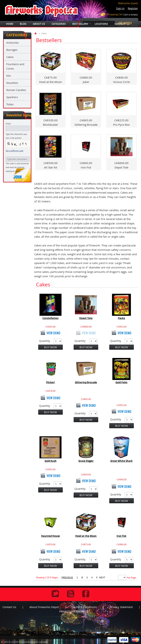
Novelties (12, 83)
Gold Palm (121, 382)
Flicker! (50, 382)
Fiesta (121, 318)
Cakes (10, 57)
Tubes (10, 104)
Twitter (55, 594)
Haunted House (50, 536)
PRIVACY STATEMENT (72, 611)
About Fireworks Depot (44, 607)
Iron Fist (121, 536)
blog (23, 24)
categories (59, 24)
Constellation (50, 318)
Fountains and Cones (15, 66)
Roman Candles (16, 90)
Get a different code (15, 151)
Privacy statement (121, 607)
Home (10, 24)
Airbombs (12, 43)
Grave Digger (86, 461)
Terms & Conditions (84, 607)
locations (101, 24)
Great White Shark (121, 461)
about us (39, 24)
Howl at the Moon (86, 536)
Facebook (86, 594)
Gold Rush (51, 461)
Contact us (9, 607)
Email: (8, 124)
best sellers (80, 24)
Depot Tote (86, 318)
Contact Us (122, 24)
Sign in (120, 8)
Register (133, 8)
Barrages (12, 50)
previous (67, 578)
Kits (9, 76)
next (102, 578)
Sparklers (12, 97)
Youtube (71, 594)
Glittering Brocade (86, 382)
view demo (50, 333)
